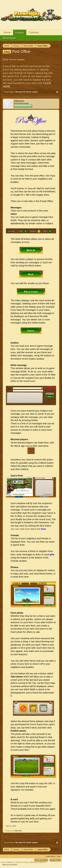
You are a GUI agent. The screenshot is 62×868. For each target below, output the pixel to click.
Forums (20, 33)
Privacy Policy (55, 860)
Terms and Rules (41, 860)
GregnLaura (10, 831)
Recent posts (9, 38)
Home (7, 32)
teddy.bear (19, 101)
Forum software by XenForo (12, 862)
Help (59, 856)
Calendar (34, 32)
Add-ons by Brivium (10, 865)
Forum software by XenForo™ (35, 862)
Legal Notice (51, 856)
